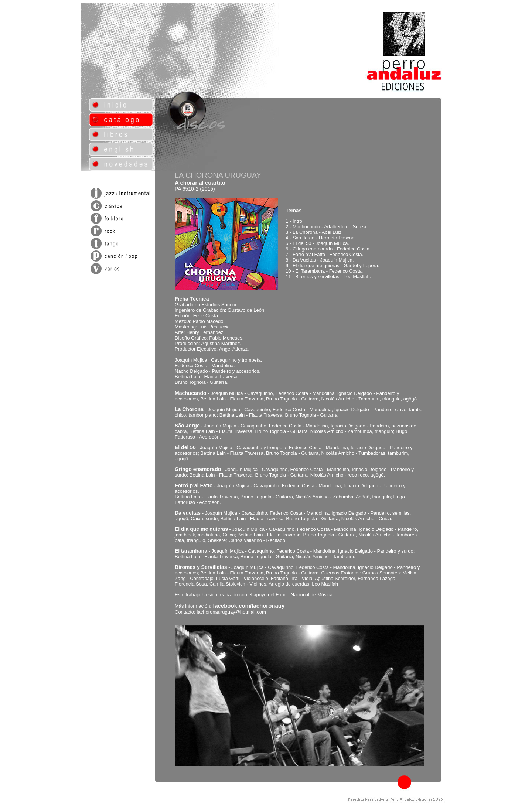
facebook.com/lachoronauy (249, 606)
